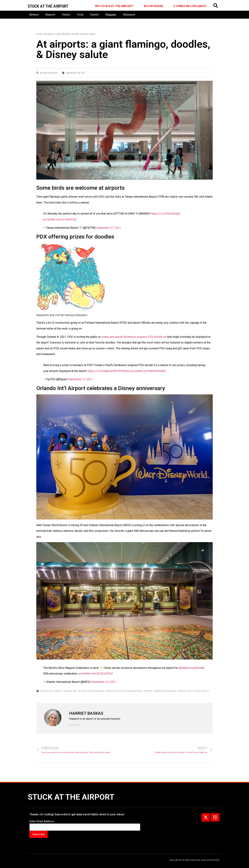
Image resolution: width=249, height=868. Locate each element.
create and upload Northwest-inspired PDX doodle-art (134, 337)
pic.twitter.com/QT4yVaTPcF (96, 674)
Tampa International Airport (170, 691)
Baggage (111, 15)
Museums (129, 15)
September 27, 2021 (109, 228)
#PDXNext (123, 371)
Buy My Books (154, 6)
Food (80, 15)
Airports (50, 15)
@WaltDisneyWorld (190, 668)
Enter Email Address (42, 821)
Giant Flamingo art (65, 691)
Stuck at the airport (48, 6)
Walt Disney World (198, 691)
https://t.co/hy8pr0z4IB (102, 371)
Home (39, 34)
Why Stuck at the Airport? (114, 6)
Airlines (34, 15)
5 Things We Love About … (191, 6)
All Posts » (75, 725)
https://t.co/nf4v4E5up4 (166, 214)
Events (94, 15)
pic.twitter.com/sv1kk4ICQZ (60, 219)
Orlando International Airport (96, 691)
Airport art (47, 691)
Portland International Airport (133, 691)
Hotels (66, 15)
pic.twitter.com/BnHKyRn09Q (148, 371)
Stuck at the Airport (71, 797)
